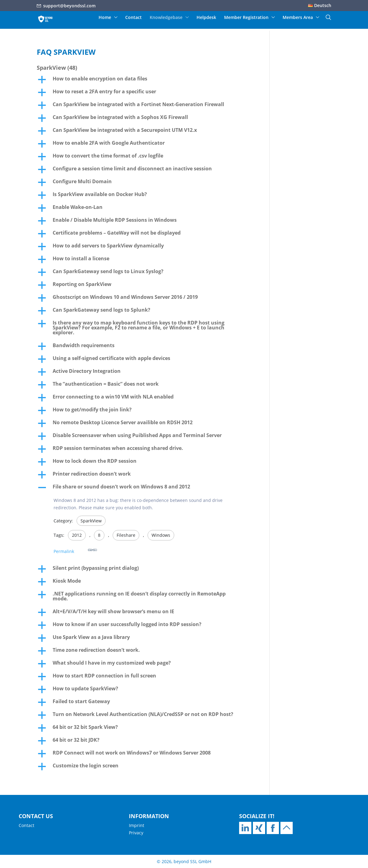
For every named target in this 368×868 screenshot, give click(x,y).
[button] (145, 80)
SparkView (91, 521)
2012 (77, 535)
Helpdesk (206, 18)
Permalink (75, 550)
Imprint (137, 825)
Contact (133, 18)
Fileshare (126, 535)
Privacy (136, 833)
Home (105, 18)
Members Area (298, 18)
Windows (161, 535)
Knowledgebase (166, 18)
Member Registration (246, 18)
